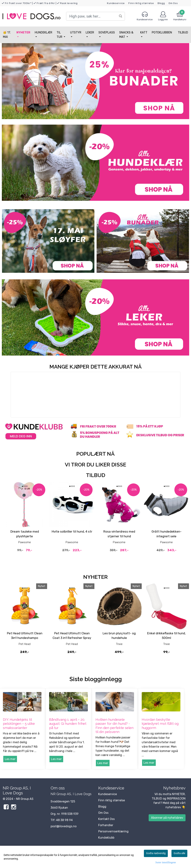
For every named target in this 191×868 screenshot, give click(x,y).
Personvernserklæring (113, 831)
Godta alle (179, 853)
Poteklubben (162, 32)
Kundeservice (116, 3)
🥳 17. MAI (7, 35)
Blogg (161, 3)
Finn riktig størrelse (141, 3)
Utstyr (76, 32)
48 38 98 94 (64, 820)
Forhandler (106, 825)
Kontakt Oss (106, 819)
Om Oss (173, 3)
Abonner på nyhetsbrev (167, 818)
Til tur (60, 35)
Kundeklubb (106, 838)
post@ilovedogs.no (64, 826)
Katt (144, 32)
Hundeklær (43, 32)
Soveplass (107, 32)
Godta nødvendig (156, 853)
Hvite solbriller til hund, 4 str (72, 531)
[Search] (95, 16)
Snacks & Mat (126, 35)
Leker (90, 32)
